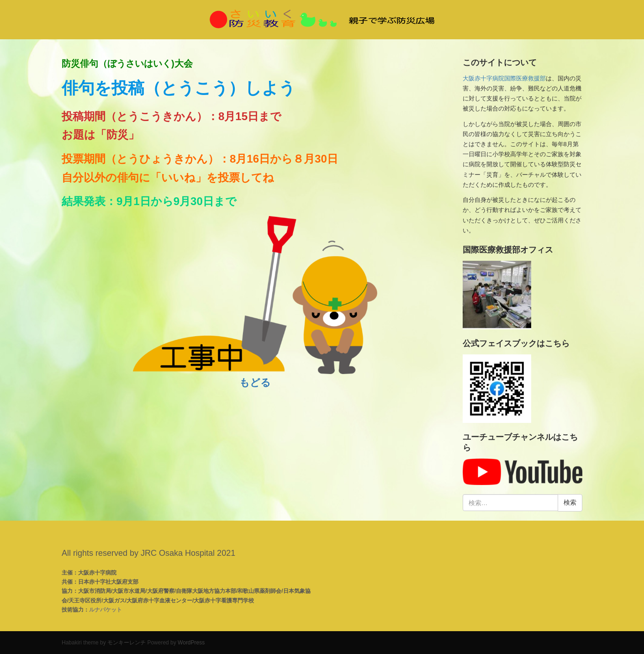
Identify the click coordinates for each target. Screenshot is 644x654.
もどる (255, 382)
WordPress (191, 643)
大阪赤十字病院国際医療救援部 (504, 78)
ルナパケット (106, 610)
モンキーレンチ (127, 643)
